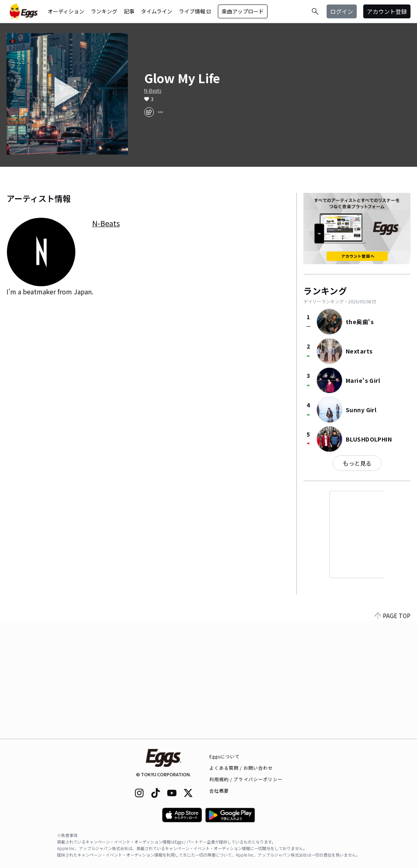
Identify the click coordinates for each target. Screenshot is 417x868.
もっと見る (357, 463)
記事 (129, 11)
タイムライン (157, 11)
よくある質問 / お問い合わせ (241, 768)
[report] (160, 112)
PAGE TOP (393, 734)
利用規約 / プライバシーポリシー (246, 779)
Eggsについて (225, 756)
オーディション (66, 11)
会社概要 (219, 791)
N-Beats (153, 91)
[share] (149, 112)
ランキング (104, 11)
